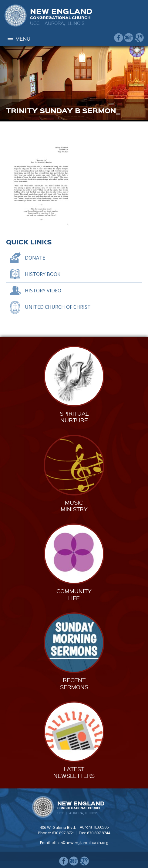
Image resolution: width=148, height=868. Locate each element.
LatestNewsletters (74, 772)
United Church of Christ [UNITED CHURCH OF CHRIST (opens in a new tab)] (58, 307)
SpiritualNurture (74, 417)
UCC (35, 23)
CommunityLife (74, 594)
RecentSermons (74, 683)
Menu (23, 39)
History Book (43, 274)
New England (61, 13)
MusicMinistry (74, 506)
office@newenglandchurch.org (80, 842)
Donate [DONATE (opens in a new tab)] (35, 258)
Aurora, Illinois (65, 23)
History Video (43, 291)
